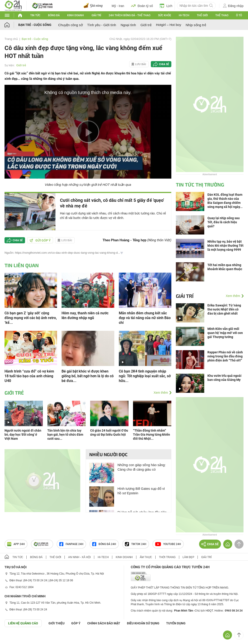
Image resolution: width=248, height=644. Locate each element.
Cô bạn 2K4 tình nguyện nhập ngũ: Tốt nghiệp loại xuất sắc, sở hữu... (145, 376)
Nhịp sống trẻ (196, 25)
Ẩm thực (146, 557)
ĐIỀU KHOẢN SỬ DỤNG (143, 623)
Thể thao (222, 15)
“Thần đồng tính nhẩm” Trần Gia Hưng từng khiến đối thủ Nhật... (152, 435)
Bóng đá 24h (104, 544)
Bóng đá (54, 15)
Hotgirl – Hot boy (169, 25)
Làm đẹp (188, 557)
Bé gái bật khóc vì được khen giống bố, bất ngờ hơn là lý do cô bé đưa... (88, 376)
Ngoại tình (128, 25)
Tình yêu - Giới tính (102, 25)
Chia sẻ (164, 64)
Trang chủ (11, 39)
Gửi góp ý (40, 240)
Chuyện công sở (70, 25)
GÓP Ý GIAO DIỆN (13, 638)
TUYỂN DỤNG (176, 623)
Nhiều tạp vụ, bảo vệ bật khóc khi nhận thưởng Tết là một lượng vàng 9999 (225, 246)
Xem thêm (161, 393)
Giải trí (96, 15)
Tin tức (35, 15)
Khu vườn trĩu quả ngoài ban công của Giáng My (224, 378)
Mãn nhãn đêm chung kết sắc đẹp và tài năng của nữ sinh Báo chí (145, 318)
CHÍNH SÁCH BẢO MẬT (104, 623)
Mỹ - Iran (118, 6)
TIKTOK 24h (136, 544)
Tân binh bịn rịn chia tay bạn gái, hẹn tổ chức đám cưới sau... (65, 435)
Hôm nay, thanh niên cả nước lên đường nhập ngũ (85, 315)
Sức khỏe (165, 15)
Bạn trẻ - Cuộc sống (35, 25)
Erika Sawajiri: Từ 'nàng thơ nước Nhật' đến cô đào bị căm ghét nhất (224, 309)
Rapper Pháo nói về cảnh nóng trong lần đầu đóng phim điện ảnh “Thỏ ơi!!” (225, 356)
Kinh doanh (76, 15)
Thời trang (167, 557)
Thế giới (202, 15)
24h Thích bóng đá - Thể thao (130, 15)
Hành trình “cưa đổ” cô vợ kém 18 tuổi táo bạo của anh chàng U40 (29, 376)
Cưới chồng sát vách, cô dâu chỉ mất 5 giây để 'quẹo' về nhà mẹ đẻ (112, 203)
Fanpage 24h (71, 544)
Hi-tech (184, 15)
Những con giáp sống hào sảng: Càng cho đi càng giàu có (142, 467)
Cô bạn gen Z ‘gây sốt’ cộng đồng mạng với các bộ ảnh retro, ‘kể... (31, 318)
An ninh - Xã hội (79, 557)
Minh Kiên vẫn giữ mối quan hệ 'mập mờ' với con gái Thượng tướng (225, 333)
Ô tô (239, 15)
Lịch (166, 6)
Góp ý (76, 623)
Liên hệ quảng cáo (23, 623)
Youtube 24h (168, 544)
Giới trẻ (146, 25)
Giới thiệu (56, 623)
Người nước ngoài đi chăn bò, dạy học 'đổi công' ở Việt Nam (23, 435)
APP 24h (16, 544)
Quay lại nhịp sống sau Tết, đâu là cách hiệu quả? (224, 222)
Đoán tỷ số (142, 6)
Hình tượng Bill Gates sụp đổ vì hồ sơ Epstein (141, 491)
